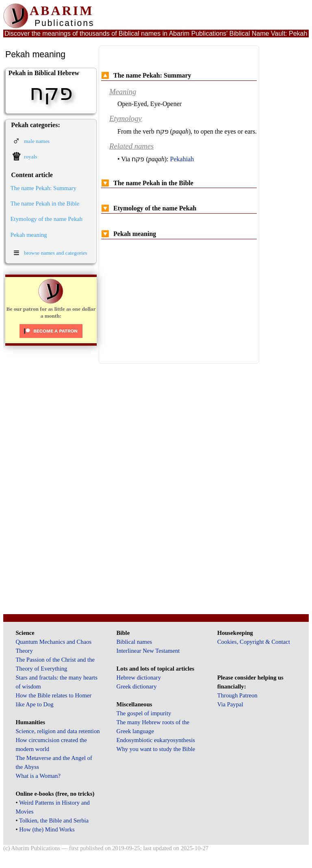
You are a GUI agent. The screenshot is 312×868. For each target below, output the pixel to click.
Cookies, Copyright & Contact (254, 642)
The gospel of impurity (144, 713)
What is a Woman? (38, 776)
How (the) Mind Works (47, 829)
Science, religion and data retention (57, 731)
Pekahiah (182, 159)
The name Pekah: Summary (43, 188)
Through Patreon (237, 695)
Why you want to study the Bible (156, 749)
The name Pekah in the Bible (45, 203)
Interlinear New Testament (148, 651)
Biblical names (134, 642)
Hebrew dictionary (139, 678)
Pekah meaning (29, 235)
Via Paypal (230, 704)
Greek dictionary (137, 686)
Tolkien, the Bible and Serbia (54, 820)
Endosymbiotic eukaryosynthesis (156, 740)
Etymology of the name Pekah (47, 219)
